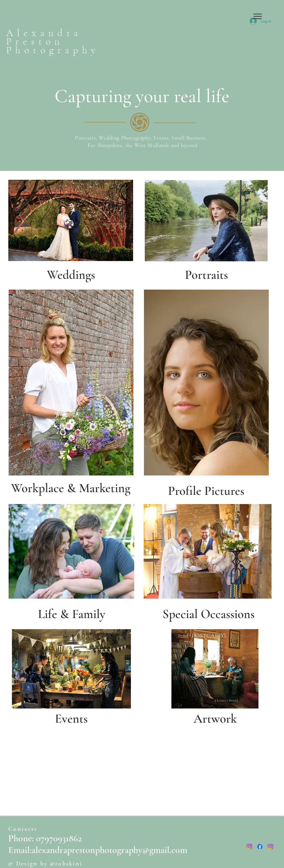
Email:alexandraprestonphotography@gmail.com (98, 850)
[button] (258, 16)
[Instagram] (249, 847)
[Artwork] (215, 718)
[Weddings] (71, 275)
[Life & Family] (72, 614)
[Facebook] (260, 847)
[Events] (71, 718)
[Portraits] (206, 275)
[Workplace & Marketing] (71, 488)
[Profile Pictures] (206, 491)
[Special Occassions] (209, 614)
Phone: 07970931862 (45, 838)
